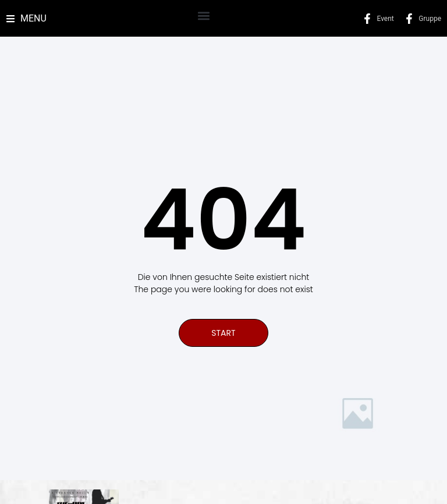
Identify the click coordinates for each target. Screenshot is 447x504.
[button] (203, 15)
